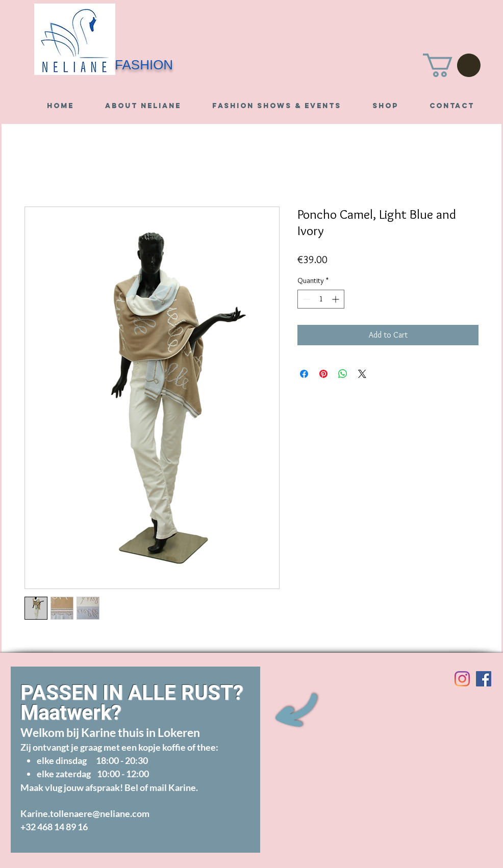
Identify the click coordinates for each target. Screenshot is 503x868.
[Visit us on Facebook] (484, 679)
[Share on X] (362, 374)
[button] (452, 65)
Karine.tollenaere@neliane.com (85, 813)
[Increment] (336, 299)
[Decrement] (305, 299)
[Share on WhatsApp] (343, 374)
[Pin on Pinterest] (323, 374)
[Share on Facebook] (304, 374)
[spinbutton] (321, 299)
